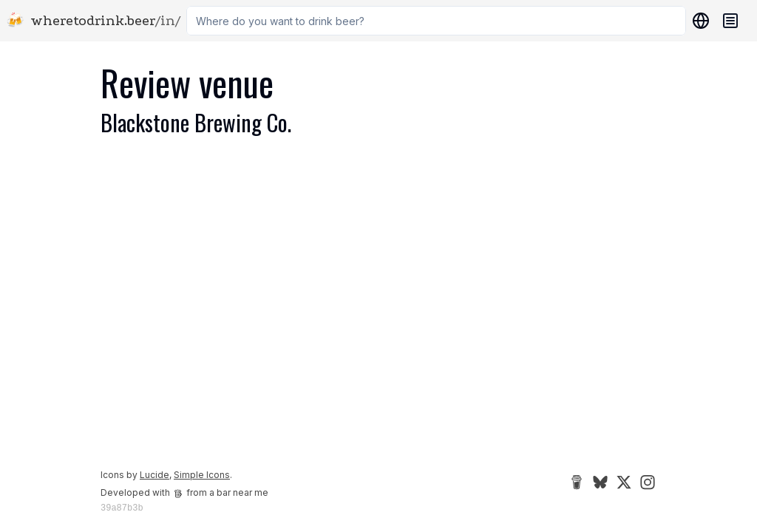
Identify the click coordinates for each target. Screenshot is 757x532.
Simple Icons (202, 475)
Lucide (155, 475)
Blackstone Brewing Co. (196, 122)
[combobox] (436, 21)
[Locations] (698, 21)
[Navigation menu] (730, 21)
